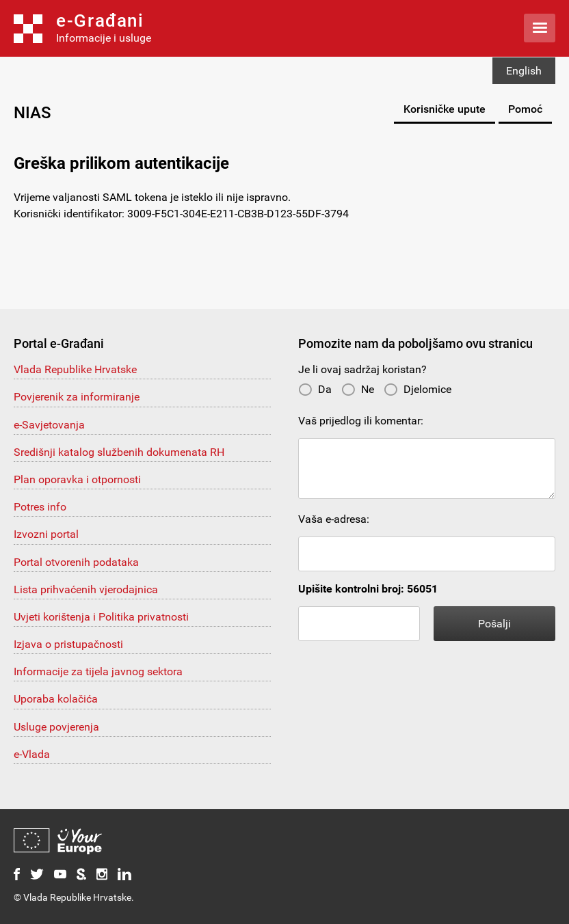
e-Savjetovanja (49, 425)
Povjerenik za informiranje (77, 397)
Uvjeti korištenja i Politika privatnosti (101, 617)
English (524, 71)
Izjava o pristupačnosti (68, 644)
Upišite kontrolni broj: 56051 (368, 589)
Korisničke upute (445, 109)
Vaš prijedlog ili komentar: (361, 421)
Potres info (40, 507)
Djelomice (418, 389)
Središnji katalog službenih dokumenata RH (119, 452)
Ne (358, 389)
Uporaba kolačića (56, 699)
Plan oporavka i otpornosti (77, 479)
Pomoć (525, 109)
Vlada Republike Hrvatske (75, 369)
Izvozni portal (46, 534)
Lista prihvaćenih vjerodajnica (86, 589)
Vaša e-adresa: (334, 519)
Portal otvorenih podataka (76, 562)
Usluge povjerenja (56, 727)
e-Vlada (32, 754)
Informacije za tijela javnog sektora (98, 671)
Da (315, 389)
